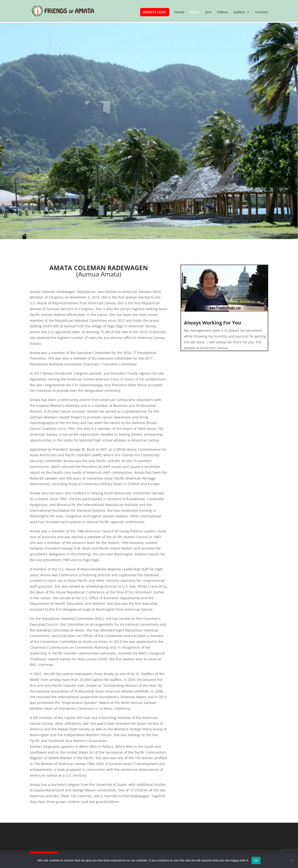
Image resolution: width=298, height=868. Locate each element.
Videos (222, 12)
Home (180, 12)
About (195, 12)
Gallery (239, 12)
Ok (256, 860)
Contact (262, 12)
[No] (292, 860)
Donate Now (154, 12)
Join (208, 12)
